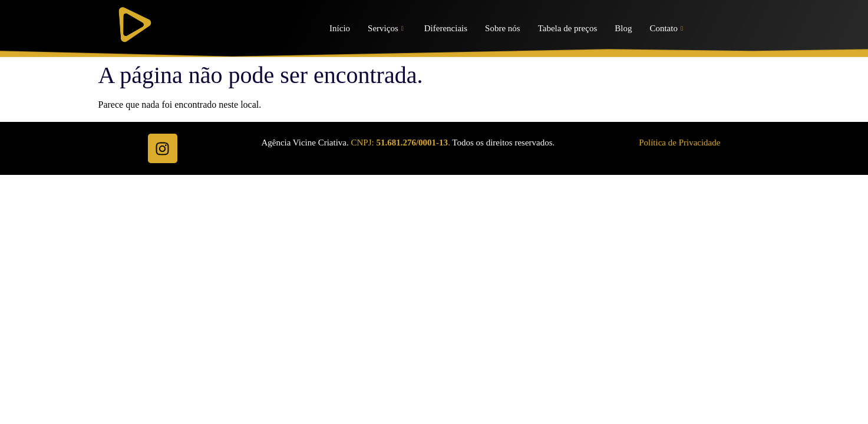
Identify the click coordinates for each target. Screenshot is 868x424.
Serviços (386, 29)
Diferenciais (446, 28)
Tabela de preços (568, 28)
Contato (666, 29)
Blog (623, 28)
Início (340, 28)
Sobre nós (503, 28)
